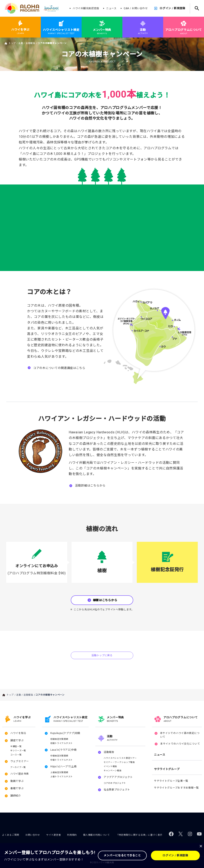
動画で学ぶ (17, 781)
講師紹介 (16, 796)
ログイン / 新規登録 (172, 8)
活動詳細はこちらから (90, 485)
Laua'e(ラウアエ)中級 (64, 750)
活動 (21, 43)
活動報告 (30, 43)
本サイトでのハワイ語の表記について (180, 735)
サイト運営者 (53, 835)
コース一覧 (16, 755)
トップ (12, 43)
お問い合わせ (33, 835)
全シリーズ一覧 (18, 751)
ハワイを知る (18, 733)
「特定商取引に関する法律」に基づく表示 (139, 835)
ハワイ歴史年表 (20, 774)
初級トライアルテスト (62, 743)
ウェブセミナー (20, 761)
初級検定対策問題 (59, 739)
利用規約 (72, 835)
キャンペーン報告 (113, 771)
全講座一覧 (16, 746)
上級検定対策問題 (59, 772)
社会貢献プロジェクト (117, 790)
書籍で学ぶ (17, 788)
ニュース (111, 8)
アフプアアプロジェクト (118, 777)
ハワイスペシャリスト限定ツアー (120, 758)
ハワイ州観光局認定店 (86, 8)
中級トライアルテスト (62, 760)
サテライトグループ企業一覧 (171, 781)
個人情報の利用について (96, 835)
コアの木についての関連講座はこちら (59, 368)
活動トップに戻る (102, 655)
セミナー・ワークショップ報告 (119, 762)
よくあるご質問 (11, 835)
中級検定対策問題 (59, 756)
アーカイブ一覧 (18, 767)
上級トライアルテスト (62, 777)
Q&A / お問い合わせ (136, 8)
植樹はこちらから (105, 600)
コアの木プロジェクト (115, 783)
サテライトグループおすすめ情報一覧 (176, 788)
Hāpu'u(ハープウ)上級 (64, 766)
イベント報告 (110, 766)
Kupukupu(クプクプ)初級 (65, 733)
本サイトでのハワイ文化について (180, 744)
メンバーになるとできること (122, 855)
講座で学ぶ (17, 740)
